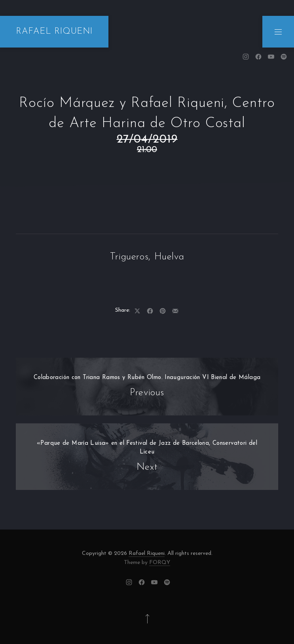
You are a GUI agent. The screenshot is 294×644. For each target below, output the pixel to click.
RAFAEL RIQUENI (54, 31)
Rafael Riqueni (147, 553)
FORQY (160, 563)
